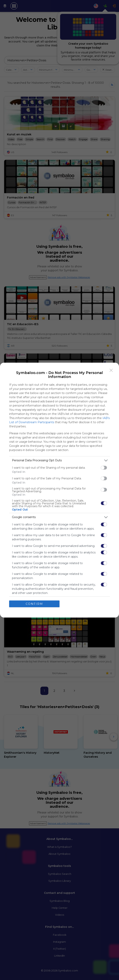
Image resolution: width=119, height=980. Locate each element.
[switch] (104, 468)
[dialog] (59, 490)
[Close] (111, 370)
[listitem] (59, 460)
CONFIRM (34, 604)
